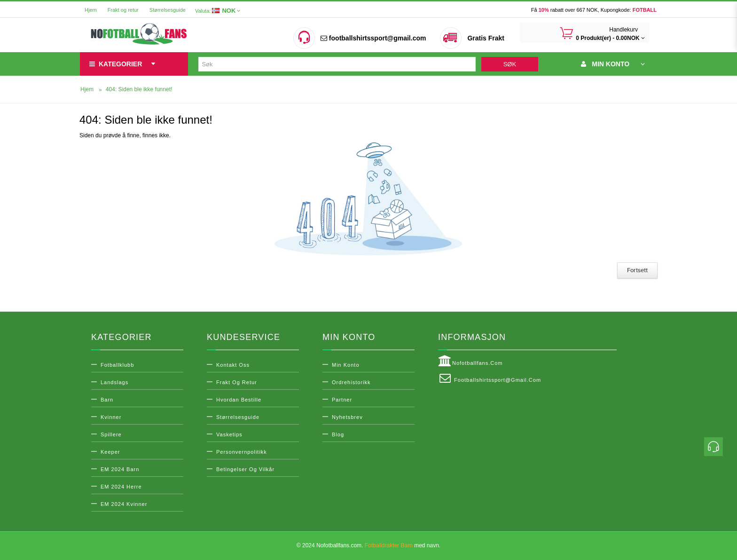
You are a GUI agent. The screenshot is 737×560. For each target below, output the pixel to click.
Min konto (346, 365)
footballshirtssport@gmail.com (373, 38)
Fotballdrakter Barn (389, 545)
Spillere (111, 434)
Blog (338, 434)
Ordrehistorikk (351, 382)
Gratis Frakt (486, 38)
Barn (107, 400)
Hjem (91, 10)
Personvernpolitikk (242, 452)
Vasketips (229, 434)
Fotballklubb (117, 365)
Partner (342, 400)
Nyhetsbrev (347, 417)
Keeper (110, 452)
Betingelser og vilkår (245, 469)
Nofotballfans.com (470, 361)
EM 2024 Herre (121, 487)
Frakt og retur (123, 10)
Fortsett (637, 270)
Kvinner (111, 417)
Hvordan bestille (239, 400)
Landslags (114, 382)
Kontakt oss (233, 365)
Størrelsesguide (168, 10)
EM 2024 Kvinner (124, 504)
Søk (510, 64)
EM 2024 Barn (120, 469)
